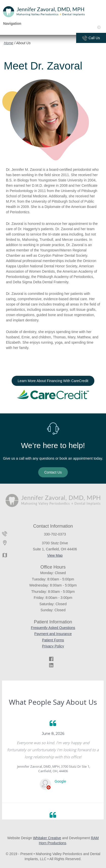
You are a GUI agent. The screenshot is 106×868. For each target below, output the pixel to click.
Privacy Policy (53, 646)
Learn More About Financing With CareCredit (53, 381)
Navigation (52, 24)
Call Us (91, 38)
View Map (55, 555)
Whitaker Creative (47, 838)
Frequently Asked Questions (53, 628)
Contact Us (53, 472)
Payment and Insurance (53, 634)
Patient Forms (53, 640)
